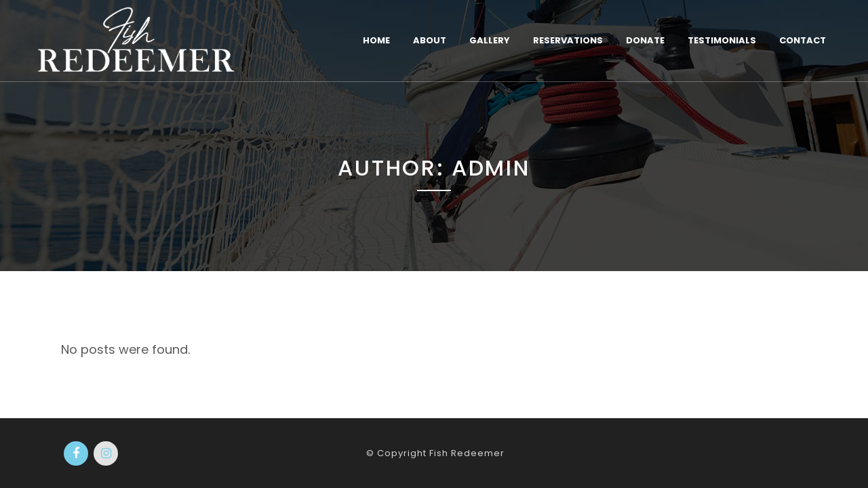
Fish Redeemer (467, 453)
